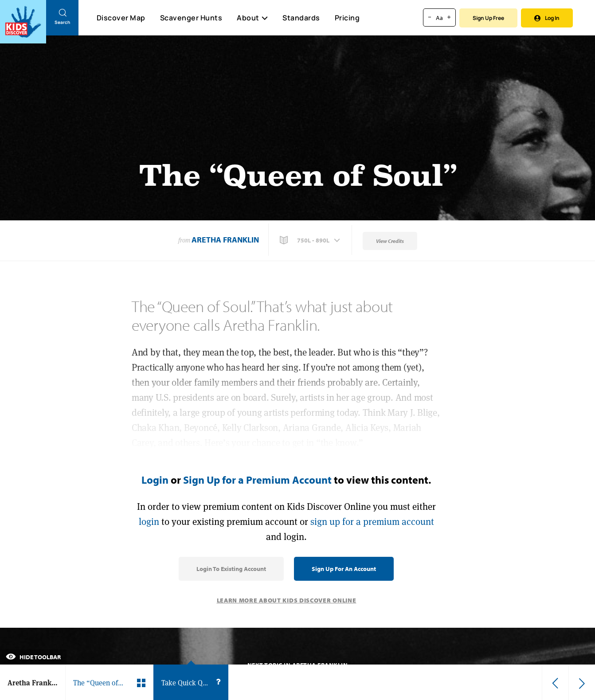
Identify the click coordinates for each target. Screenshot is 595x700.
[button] (311, 240)
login (149, 522)
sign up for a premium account (372, 522)
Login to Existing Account (231, 569)
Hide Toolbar (33, 657)
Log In (547, 18)
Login (155, 480)
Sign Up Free (488, 18)
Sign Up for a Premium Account (257, 480)
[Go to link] (23, 22)
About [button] (252, 18)
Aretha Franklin (225, 240)
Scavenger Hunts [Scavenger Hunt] (191, 18)
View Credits (390, 241)
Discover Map (121, 18)
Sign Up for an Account (344, 569)
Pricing (347, 18)
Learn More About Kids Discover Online (287, 600)
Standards (301, 18)
